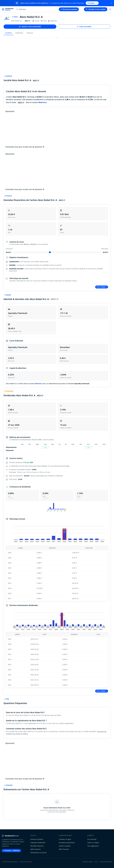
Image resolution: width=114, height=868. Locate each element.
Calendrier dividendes (38, 843)
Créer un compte (93, 843)
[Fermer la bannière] (111, 3)
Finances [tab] (30, 33)
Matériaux (52, 21)
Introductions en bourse (38, 853)
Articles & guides (65, 846)
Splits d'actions (35, 849)
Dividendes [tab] (19, 33)
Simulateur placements (67, 843)
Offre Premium (64, 849)
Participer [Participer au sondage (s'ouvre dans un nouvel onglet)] (92, 3)
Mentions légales (88, 862)
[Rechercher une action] (36, 9)
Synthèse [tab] (9, 33)
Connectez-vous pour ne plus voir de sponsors (25, 147)
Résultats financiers (37, 846)
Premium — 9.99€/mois (11, 851)
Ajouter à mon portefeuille (30, 27)
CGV (96, 862)
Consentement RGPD (106, 862)
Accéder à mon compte (96, 9)
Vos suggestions (93, 846)
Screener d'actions (37, 839)
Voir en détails (102, 287)
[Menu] (110, 9)
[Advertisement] (57, 55)
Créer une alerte (84, 27)
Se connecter (92, 839)
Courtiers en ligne (65, 839)
